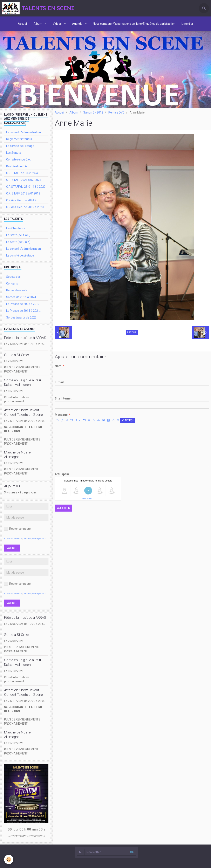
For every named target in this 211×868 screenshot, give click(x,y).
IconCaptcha (87, 499)
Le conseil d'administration (23, 132)
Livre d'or (187, 24)
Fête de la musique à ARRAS (25, 338)
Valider (12, 548)
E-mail (59, 382)
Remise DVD (116, 112)
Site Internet (63, 398)
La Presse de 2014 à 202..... (24, 311)
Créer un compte (13, 539)
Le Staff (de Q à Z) (18, 242)
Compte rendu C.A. (18, 159)
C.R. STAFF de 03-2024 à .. (23, 173)
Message (61, 415)
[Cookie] (9, 859)
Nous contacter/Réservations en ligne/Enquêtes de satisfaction (134, 24)
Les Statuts (14, 153)
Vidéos (57, 24)
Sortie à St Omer (17, 355)
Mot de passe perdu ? (35, 539)
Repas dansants (17, 290)
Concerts (12, 283)
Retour (132, 333)
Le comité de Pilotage (20, 146)
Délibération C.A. (17, 166)
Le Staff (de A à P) (18, 235)
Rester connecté (17, 529)
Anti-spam (62, 474)
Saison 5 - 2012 (93, 112)
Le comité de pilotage (20, 255)
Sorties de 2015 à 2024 (21, 297)
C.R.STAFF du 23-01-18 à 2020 (26, 187)
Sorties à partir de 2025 (21, 317)
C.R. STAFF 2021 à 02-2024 (24, 180)
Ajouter (64, 508)
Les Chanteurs (16, 228)
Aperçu (128, 420)
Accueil (23, 24)
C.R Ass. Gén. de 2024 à (21, 200)
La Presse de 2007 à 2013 (23, 304)
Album (38, 24)
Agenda (78, 24)
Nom (58, 366)
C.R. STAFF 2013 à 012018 (23, 193)
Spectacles (13, 277)
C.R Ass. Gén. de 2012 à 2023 (25, 207)
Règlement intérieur (19, 139)
